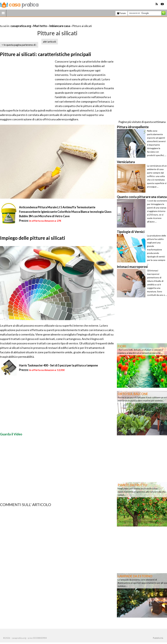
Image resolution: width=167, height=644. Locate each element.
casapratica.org (21, 26)
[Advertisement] (37, 22)
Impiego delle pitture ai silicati (33, 238)
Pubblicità (158, 638)
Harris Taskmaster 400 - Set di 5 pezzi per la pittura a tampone (58, 365)
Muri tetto (40, 26)
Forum (121, 13)
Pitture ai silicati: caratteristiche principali (46, 54)
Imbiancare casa (60, 26)
